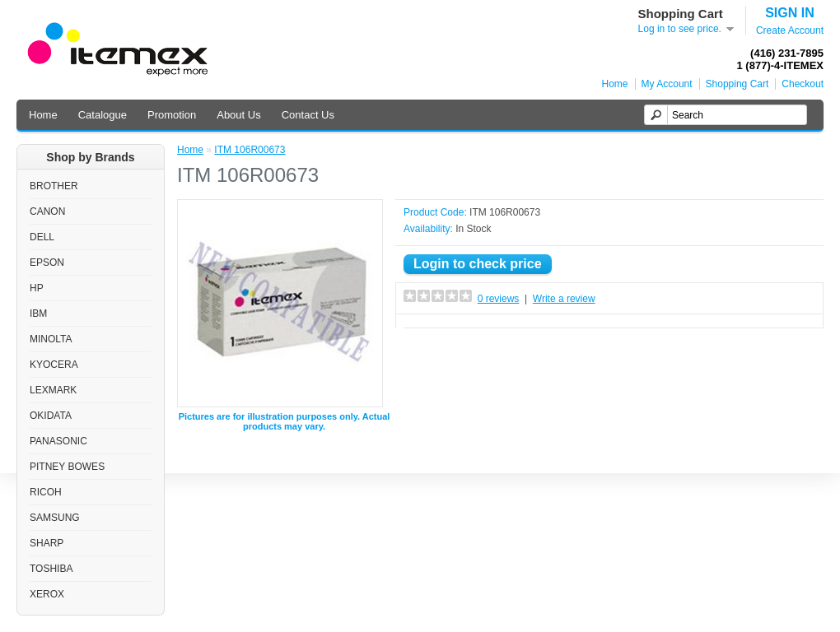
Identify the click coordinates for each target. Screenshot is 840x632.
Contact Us (308, 115)
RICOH (46, 492)
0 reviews (499, 299)
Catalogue (103, 115)
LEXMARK (53, 390)
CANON (47, 211)
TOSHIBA (51, 569)
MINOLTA (51, 339)
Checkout (803, 84)
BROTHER (54, 186)
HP (37, 288)
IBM (38, 314)
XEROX (47, 594)
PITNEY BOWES (67, 467)
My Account (667, 84)
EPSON (47, 263)
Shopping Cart (737, 84)
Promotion (172, 115)
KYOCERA (54, 365)
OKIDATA (51, 416)
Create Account (790, 30)
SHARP (47, 543)
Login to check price (478, 264)
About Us (238, 115)
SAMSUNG (55, 518)
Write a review (564, 299)
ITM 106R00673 (250, 150)
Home (615, 84)
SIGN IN (790, 13)
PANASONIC (58, 441)
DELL (42, 237)
